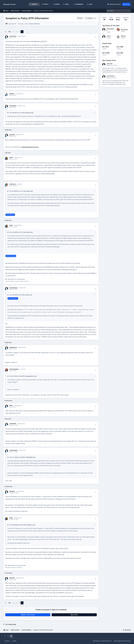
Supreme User (20, 94)
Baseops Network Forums (31, 147)
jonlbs (11, 158)
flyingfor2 (12, 491)
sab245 (109, 36)
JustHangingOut (14, 369)
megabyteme (13, 347)
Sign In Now (74, 615)
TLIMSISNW (13, 424)
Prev (10, 32)
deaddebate (124, 30)
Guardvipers (13, 36)
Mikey (11, 405)
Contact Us (7, 641)
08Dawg (12, 94)
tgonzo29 (12, 135)
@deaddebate (10, 215)
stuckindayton (14, 288)
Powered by (122, 641)
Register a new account (28, 615)
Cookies (14, 641)
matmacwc (13, 184)
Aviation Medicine (34, 24)
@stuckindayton (11, 256)
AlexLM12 (12, 578)
